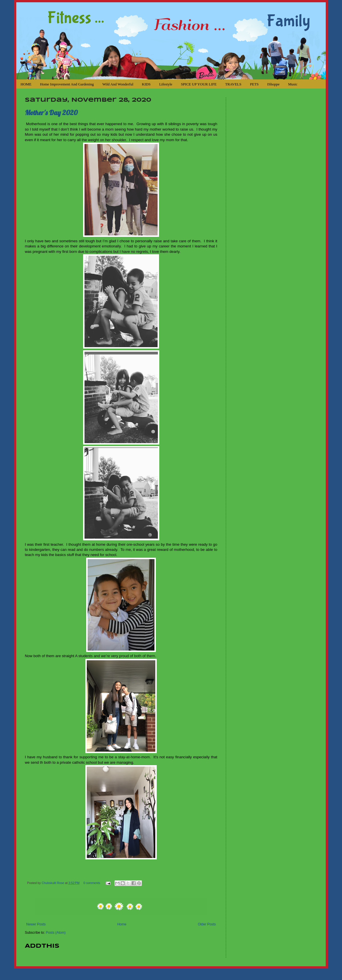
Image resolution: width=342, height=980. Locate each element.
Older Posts (207, 924)
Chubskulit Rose (53, 883)
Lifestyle (166, 84)
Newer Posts (36, 924)
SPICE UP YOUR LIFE (199, 84)
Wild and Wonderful (118, 84)
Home (122, 924)
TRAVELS (233, 84)
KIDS (146, 84)
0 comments (92, 883)
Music (293, 84)
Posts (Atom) (56, 933)
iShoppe (273, 84)
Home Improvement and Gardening (67, 84)
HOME (26, 84)
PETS (254, 84)
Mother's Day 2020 (51, 113)
